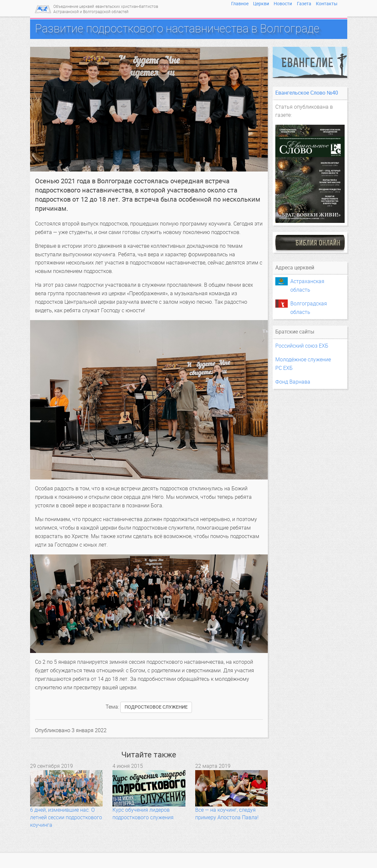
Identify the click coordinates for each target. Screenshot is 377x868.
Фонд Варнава (293, 382)
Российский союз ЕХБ (302, 346)
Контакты (327, 4)
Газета (304, 4)
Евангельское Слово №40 (307, 93)
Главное (240, 4)
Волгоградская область (309, 304)
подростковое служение (156, 707)
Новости (283, 4)
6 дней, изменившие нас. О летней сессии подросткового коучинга (66, 817)
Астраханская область (307, 282)
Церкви (261, 4)
